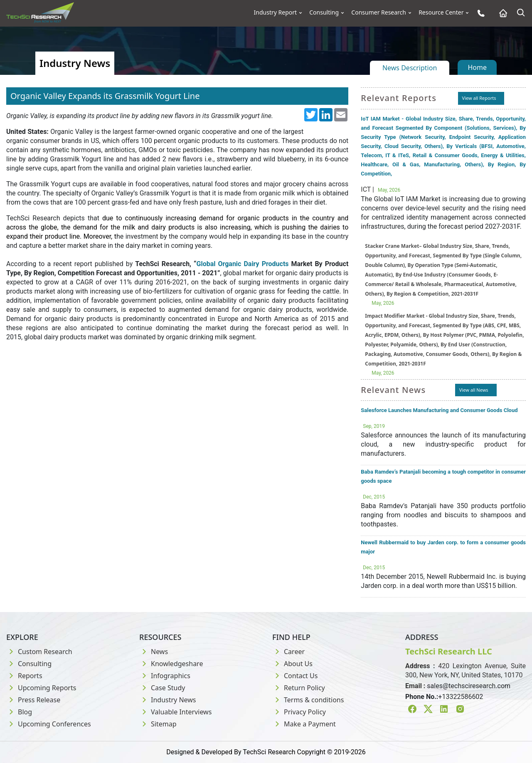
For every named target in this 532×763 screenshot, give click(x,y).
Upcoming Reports (41, 688)
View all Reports (479, 98)
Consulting (324, 12)
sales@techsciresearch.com (469, 686)
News (154, 652)
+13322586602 (461, 697)
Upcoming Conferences (49, 724)
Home (477, 67)
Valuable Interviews (175, 712)
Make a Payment (304, 724)
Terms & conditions (308, 700)
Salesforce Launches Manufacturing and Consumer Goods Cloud (439, 410)
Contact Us (295, 676)
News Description (410, 68)
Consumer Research (379, 12)
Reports (24, 676)
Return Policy (299, 688)
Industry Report (276, 12)
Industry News (168, 700)
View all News (474, 390)
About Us (292, 664)
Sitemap (158, 724)
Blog (19, 712)
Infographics (165, 676)
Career (288, 652)
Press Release (33, 700)
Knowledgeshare (171, 664)
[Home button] (501, 13)
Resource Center (441, 12)
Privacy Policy (299, 712)
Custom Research (39, 652)
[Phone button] (479, 13)
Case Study (162, 688)
